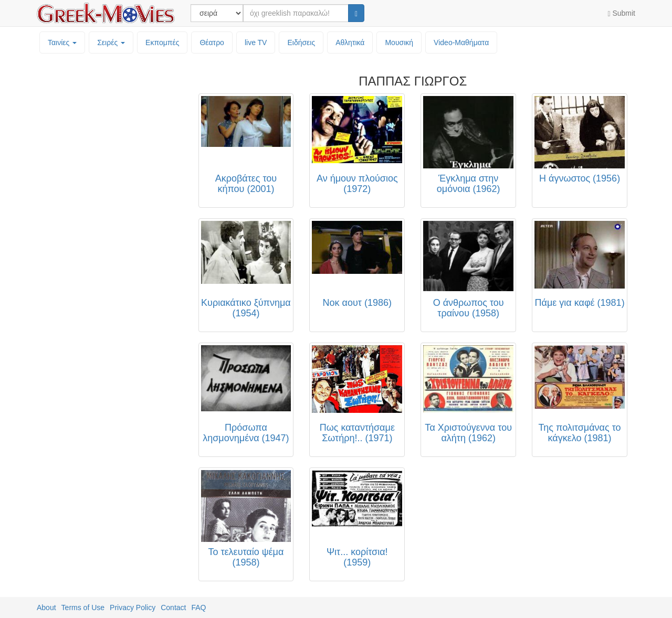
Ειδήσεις (301, 42)
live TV (256, 42)
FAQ (198, 608)
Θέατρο (212, 42)
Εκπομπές (162, 42)
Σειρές (111, 42)
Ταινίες (62, 42)
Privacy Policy (133, 608)
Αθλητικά (350, 42)
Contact (173, 608)
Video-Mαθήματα (461, 42)
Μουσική (399, 42)
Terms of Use (83, 608)
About (46, 608)
